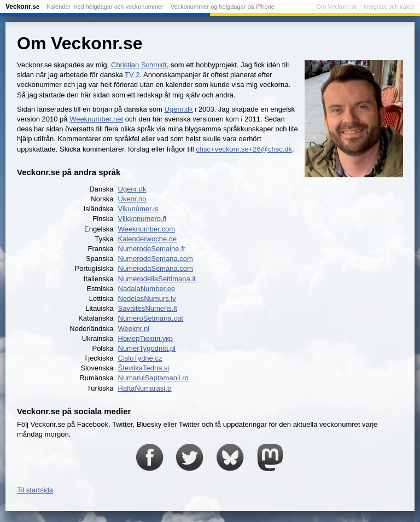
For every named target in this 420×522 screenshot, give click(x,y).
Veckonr (22, 7)
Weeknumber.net (96, 119)
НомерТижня (146, 338)
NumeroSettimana (157, 279)
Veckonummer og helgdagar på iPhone (223, 7)
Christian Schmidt (139, 65)
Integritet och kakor (389, 7)
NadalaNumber (147, 289)
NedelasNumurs (147, 298)
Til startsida (35, 490)
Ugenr (132, 189)
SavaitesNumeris (148, 308)
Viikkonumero (142, 219)
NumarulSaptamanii (153, 378)
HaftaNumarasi (145, 388)
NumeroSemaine (152, 249)
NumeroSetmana (151, 318)
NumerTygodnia (147, 348)
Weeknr (134, 329)
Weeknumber (147, 229)
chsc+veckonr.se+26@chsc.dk (244, 149)
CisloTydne (140, 358)
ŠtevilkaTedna (144, 368)
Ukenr (132, 199)
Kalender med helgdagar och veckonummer (105, 7)
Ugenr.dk (179, 109)
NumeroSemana (156, 259)
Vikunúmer (138, 209)
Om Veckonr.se (337, 7)
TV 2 (132, 75)
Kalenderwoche (148, 239)
